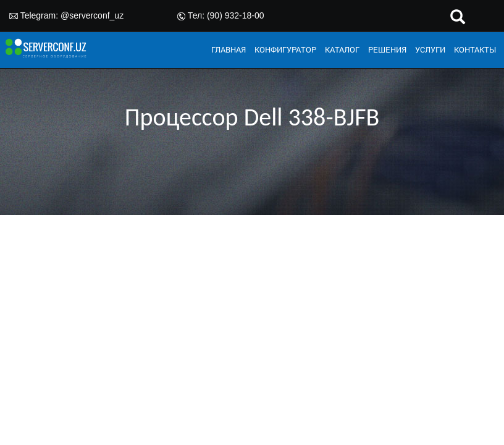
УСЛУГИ (430, 49)
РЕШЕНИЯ (387, 49)
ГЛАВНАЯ (229, 49)
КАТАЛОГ (342, 49)
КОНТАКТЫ (475, 49)
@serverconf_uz (92, 15)
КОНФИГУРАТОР (285, 49)
